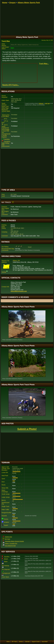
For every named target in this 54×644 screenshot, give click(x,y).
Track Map (6, 41)
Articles (21, 642)
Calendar (27, 642)
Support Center (36, 642)
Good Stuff (45, 642)
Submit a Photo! (27, 429)
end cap (47, 103)
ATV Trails (14, 642)
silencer (41, 103)
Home (5, 3)
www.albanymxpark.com (19, 291)
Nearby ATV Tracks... (11, 85)
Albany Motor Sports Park (29, 3)
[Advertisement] (27, 168)
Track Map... (44, 64)
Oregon (12, 3)
